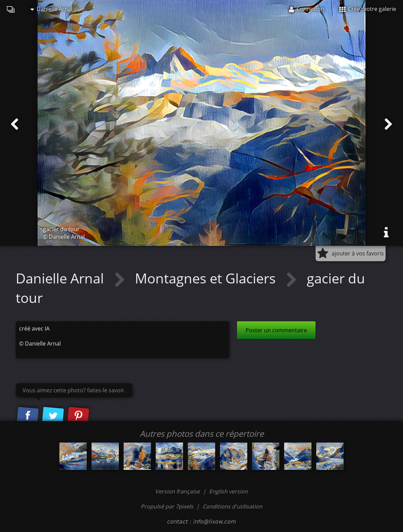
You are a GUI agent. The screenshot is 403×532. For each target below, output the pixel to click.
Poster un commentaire (276, 330)
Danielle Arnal (51, 9)
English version (228, 491)
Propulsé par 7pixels (167, 506)
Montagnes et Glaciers (207, 278)
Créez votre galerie (368, 9)
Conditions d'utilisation (232, 506)
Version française (178, 491)
